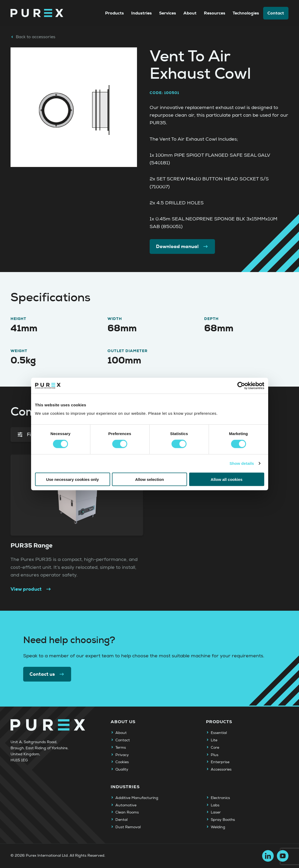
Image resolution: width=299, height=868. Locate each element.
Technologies (246, 13)
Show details (242, 463)
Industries (141, 13)
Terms (121, 748)
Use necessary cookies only (72, 479)
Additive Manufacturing (137, 798)
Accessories (221, 770)
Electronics (220, 798)
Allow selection (149, 479)
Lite (214, 740)
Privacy (122, 755)
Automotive (126, 805)
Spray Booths (223, 820)
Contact (276, 13)
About (190, 13)
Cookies (122, 762)
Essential (219, 733)
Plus (215, 755)
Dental (121, 820)
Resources (215, 13)
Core (215, 748)
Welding (218, 827)
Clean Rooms (127, 812)
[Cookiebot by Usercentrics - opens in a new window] (241, 386)
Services (168, 13)
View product (31, 589)
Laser (216, 812)
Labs (215, 805)
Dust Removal (128, 827)
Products (114, 13)
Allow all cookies (227, 479)
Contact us (47, 674)
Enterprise (220, 762)
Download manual (182, 246)
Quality (122, 770)
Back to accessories (33, 37)
